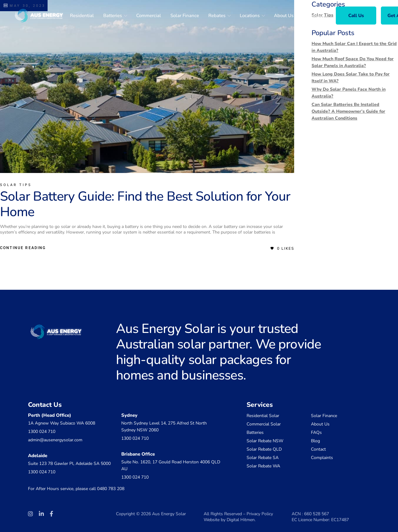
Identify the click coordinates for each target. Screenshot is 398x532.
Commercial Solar (264, 424)
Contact (318, 449)
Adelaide (38, 456)
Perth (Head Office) (50, 415)
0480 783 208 (111, 489)
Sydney (129, 415)
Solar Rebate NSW (265, 441)
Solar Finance (324, 416)
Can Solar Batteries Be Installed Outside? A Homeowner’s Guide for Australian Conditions (348, 111)
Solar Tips (16, 185)
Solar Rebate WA (263, 466)
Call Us (356, 16)
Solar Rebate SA (263, 458)
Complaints (322, 458)
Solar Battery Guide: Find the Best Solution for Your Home (145, 204)
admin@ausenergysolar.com (55, 440)
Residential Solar (263, 416)
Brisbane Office (138, 454)
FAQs (316, 432)
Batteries (255, 432)
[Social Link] (30, 514)
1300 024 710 (42, 432)
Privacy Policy (260, 514)
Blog (315, 441)
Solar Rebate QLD (264, 449)
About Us (320, 424)
